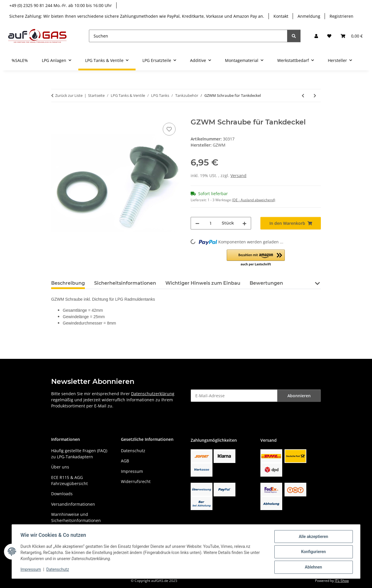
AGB (125, 461)
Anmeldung (309, 16)
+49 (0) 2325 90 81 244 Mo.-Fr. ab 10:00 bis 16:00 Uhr (61, 5)
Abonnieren (299, 396)
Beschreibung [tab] (68, 283)
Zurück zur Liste (69, 95)
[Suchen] (188, 36)
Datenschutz (58, 570)
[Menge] (211, 223)
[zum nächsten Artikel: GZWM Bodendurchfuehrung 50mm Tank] (315, 96)
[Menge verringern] (197, 223)
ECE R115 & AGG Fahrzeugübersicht (69, 480)
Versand (238, 175)
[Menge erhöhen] (244, 223)
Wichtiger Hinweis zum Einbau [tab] (203, 283)
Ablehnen (313, 567)
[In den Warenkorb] (56, 115)
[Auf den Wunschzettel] (169, 129)
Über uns (60, 467)
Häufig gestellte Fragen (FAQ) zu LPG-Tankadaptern (79, 454)
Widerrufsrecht (136, 481)
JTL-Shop (342, 581)
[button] (316, 36)
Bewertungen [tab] (266, 283)
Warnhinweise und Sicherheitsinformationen (76, 517)
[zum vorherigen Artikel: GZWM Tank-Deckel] (303, 96)
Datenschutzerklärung (153, 394)
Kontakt (281, 16)
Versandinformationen (73, 504)
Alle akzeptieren (313, 537)
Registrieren (341, 16)
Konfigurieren (313, 552)
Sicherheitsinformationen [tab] (125, 283)
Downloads (62, 494)
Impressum (31, 570)
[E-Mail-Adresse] (234, 396)
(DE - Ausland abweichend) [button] (254, 200)
